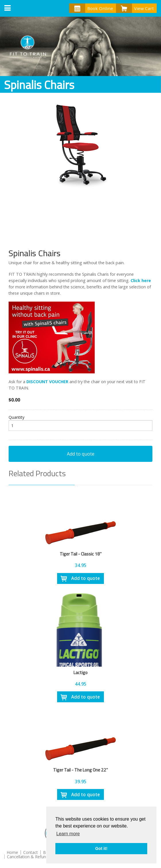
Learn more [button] (68, 834)
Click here (141, 280)
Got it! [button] (101, 848)
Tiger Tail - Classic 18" (81, 554)
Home (12, 852)
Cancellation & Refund (28, 857)
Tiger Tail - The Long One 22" (80, 770)
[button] (7, 8)
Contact (31, 852)
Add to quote (81, 454)
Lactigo (80, 672)
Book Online (91, 8)
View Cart (135, 8)
